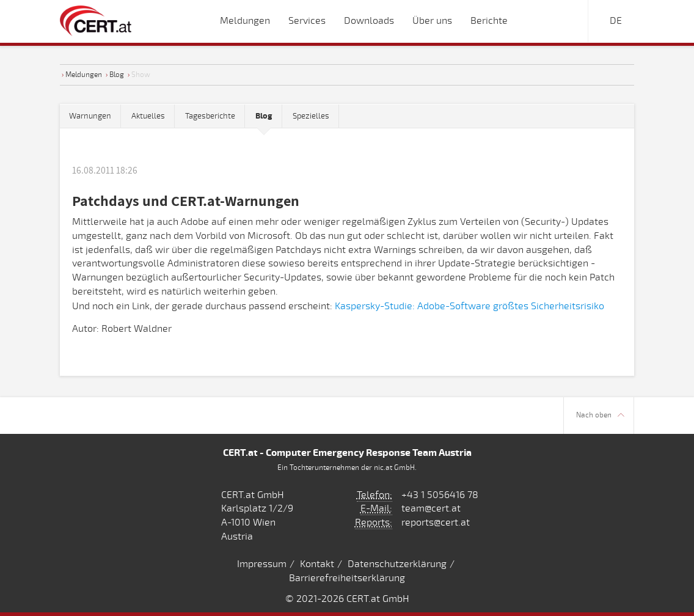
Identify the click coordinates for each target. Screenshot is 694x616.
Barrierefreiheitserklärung (347, 578)
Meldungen (84, 75)
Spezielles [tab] (311, 116)
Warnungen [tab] (90, 116)
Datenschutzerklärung (397, 564)
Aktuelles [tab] (148, 116)
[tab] (264, 116)
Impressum (262, 564)
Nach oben (600, 415)
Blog (117, 75)
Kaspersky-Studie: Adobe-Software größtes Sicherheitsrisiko (469, 306)
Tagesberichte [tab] (210, 116)
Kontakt (317, 564)
